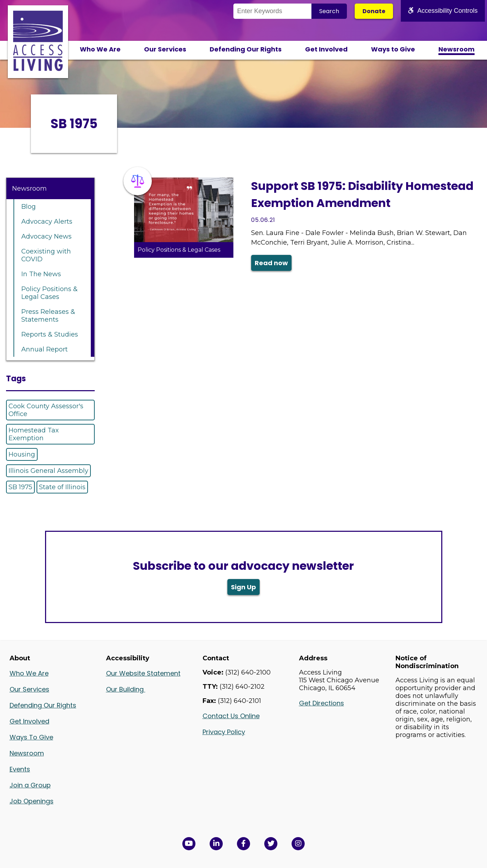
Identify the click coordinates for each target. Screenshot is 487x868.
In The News (41, 274)
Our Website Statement (143, 673)
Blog (29, 207)
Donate (374, 11)
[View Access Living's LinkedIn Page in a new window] (216, 844)
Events (20, 769)
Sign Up (243, 587)
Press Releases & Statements (48, 316)
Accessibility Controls (443, 11)
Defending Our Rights (246, 49)
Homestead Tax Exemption (34, 434)
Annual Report (45, 349)
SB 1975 (20, 487)
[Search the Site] (272, 11)
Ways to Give (393, 49)
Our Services (165, 49)
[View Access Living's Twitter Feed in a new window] (271, 844)
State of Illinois (62, 487)
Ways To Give (31, 737)
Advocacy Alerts (47, 222)
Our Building (126, 689)
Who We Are (100, 49)
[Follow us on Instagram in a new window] (298, 844)
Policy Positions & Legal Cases (49, 293)
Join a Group (30, 785)
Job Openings (32, 801)
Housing (22, 454)
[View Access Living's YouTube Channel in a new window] (189, 844)
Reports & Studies (50, 334)
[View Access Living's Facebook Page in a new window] (243, 844)
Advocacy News (46, 236)
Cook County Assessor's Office (46, 410)
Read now (271, 263)
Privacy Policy (224, 732)
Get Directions (322, 703)
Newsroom (456, 49)
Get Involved (326, 49)
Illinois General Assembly (48, 471)
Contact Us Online (231, 716)
